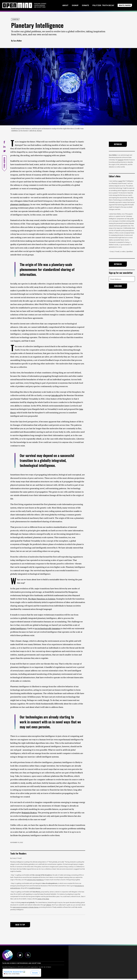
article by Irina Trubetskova (35, 881)
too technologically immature (48, 630)
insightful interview (35, 889)
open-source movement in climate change (25, 909)
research (121, 161)
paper (120, 182)
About (55, 6)
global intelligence (18, 630)
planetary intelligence (20, 206)
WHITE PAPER (120, 6)
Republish (118, 146)
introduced (56, 397)
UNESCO (49, 906)
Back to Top (20, 926)
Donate (79, 6)
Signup (67, 6)
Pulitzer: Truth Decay (97, 6)
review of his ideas (43, 900)
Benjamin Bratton (29, 814)
